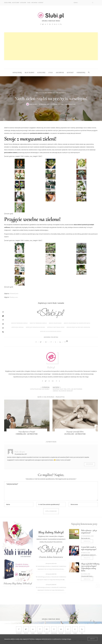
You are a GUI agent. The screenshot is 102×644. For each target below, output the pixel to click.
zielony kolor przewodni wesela (51, 332)
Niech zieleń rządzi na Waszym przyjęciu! (78, 323)
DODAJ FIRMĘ (8, 3)
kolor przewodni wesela (20, 323)
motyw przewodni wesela (39, 323)
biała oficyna (20, 452)
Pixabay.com (14, 297)
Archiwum (34, 3)
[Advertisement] (51, 46)
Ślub (60, 93)
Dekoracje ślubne (42, 93)
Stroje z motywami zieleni (56, 327)
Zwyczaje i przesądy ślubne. (75, 432)
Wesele (64, 93)
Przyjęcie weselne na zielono (36, 327)
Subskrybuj (81, 73)
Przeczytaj (87, 541)
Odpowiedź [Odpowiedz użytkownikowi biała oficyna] (89, 464)
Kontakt (41, 3)
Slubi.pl (35, 104)
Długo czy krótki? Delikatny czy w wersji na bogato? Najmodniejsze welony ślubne (90, 567)
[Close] (92, 639)
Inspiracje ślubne (53, 93)
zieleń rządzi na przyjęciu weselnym (79, 327)
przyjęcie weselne (18, 327)
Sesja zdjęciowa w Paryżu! (27, 432)
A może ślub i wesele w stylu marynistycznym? (89, 548)
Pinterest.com (14, 294)
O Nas (29, 3)
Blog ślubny (16, 3)
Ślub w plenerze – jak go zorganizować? (89, 532)
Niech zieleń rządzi (56, 323)
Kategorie (23, 3)
